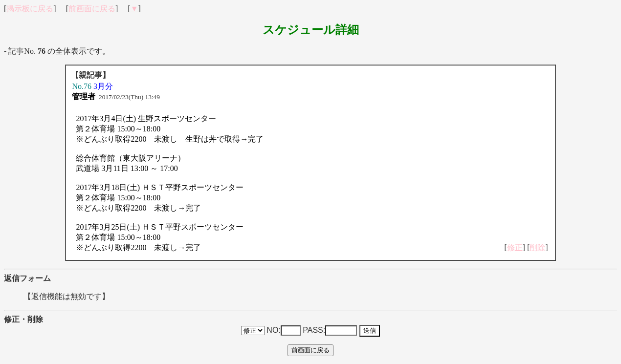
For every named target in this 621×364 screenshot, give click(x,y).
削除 (537, 247)
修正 (515, 247)
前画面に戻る (92, 9)
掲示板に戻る (30, 9)
